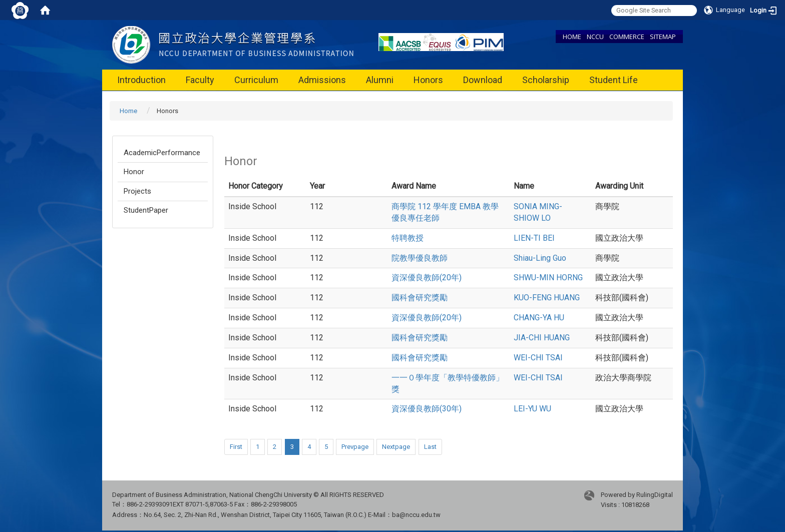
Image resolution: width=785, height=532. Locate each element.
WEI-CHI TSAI (538, 358)
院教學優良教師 (420, 258)
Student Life (614, 80)
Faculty (200, 80)
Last (430, 447)
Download (483, 80)
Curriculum (256, 80)
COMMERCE (627, 37)
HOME (572, 37)
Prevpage (355, 447)
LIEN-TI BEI (534, 238)
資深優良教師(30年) (427, 409)
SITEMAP (663, 37)
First (236, 447)
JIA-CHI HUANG (542, 338)
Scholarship (546, 80)
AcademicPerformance (162, 153)
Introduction (141, 80)
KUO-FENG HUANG (547, 298)
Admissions (322, 80)
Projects (137, 191)
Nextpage (396, 447)
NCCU (595, 37)
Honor (134, 172)
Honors (428, 80)
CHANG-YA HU (539, 318)
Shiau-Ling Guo (540, 258)
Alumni (380, 80)
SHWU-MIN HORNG (548, 278)
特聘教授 (408, 238)
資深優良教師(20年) (427, 278)
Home (128, 111)
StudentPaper (146, 210)
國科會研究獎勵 (420, 298)
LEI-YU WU (532, 409)
